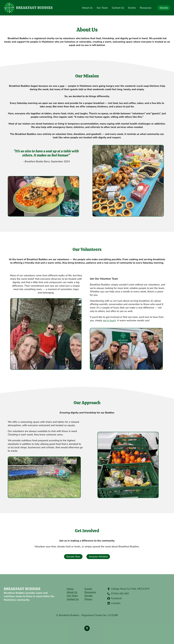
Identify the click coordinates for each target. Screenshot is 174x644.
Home (70, 589)
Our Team (102, 8)
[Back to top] (87, 628)
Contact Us (118, 8)
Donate (89, 596)
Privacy (88, 599)
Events (132, 8)
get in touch (109, 320)
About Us (87, 8)
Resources (146, 8)
